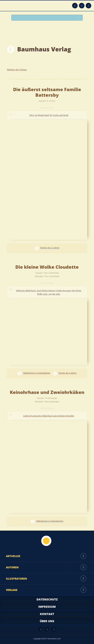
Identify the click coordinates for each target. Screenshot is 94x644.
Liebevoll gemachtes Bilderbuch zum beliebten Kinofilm (49, 416)
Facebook (82, 6)
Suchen (79, 18)
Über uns (47, 621)
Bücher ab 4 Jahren (68, 373)
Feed (75, 6)
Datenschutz (47, 599)
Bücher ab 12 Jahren (50, 248)
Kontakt (47, 614)
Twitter (88, 6)
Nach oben (46, 541)
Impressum (47, 607)
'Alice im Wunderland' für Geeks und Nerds (49, 115)
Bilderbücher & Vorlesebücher (37, 373)
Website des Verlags (17, 70)
